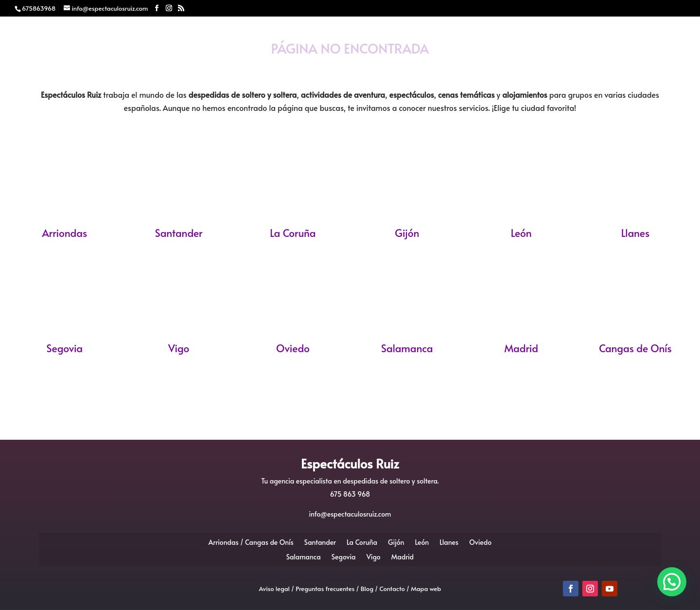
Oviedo (293, 348)
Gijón (407, 233)
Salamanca (407, 348)
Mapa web (426, 589)
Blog (500, 64)
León (521, 233)
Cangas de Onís (635, 348)
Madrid (521, 348)
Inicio (146, 64)
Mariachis (264, 64)
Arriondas (64, 233)
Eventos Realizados (431, 64)
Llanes (635, 233)
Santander (179, 233)
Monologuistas (337, 64)
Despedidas (199, 64)
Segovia (65, 348)
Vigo (179, 348)
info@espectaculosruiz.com (350, 514)
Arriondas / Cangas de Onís (251, 542)
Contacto (545, 64)
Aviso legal (274, 589)
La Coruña (293, 233)
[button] (672, 582)
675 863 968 (350, 494)
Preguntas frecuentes (325, 589)
